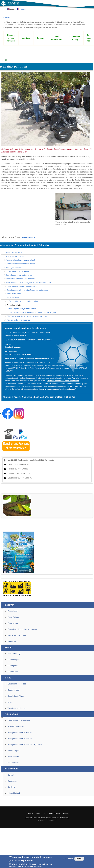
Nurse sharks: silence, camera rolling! (20, 260)
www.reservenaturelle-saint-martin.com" (60, 389)
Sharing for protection (14, 268)
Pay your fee (89, 38)
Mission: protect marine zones (18, 320)
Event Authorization (57, 38)
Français (22, 9)
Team (38, 813)
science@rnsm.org (24, 354)
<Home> (7, 17)
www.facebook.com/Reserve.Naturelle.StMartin (32, 340)
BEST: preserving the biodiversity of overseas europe (27, 316)
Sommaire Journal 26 (14, 253)
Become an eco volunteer (11, 38)
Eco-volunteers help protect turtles (19, 275)
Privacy (66, 813)
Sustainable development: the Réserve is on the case (27, 290)
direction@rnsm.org (13, 347)
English (12, 9)
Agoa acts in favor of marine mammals (21, 279)
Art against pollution (14, 305)
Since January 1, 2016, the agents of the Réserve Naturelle (29, 283)
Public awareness (14, 298)
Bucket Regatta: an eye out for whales (21, 309)
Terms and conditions (52, 813)
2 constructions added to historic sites (20, 264)
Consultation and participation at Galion (22, 286)
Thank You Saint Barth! (15, 256)
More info (38, 866)
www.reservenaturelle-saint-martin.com (63, 381)
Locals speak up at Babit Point (18, 271)
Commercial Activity (75, 38)
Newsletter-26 (28, 237)
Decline (79, 859)
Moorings (26, 38)
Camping (41, 38)
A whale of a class (14, 294)
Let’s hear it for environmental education (22, 301)
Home (6, 60)
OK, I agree (68, 859)
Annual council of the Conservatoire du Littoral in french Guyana (31, 313)
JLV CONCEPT (51, 820)
